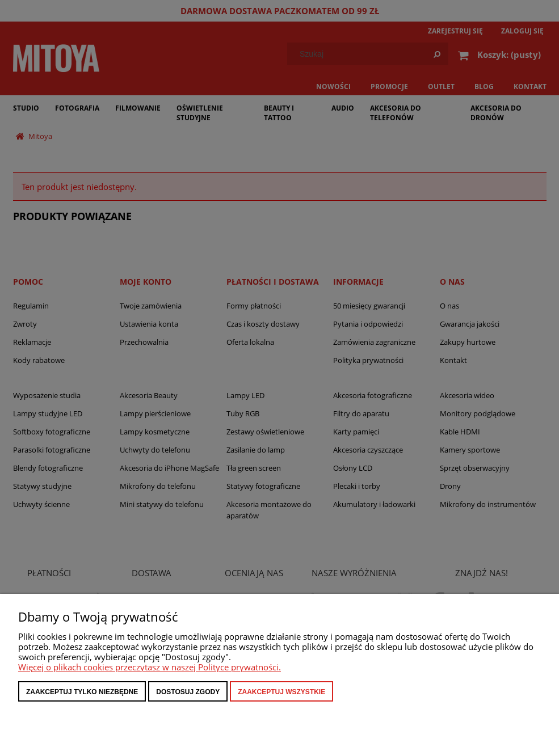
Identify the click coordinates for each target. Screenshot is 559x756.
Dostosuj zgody (188, 692)
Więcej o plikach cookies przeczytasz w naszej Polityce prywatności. (150, 667)
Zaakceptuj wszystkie (281, 692)
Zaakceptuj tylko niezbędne (82, 692)
